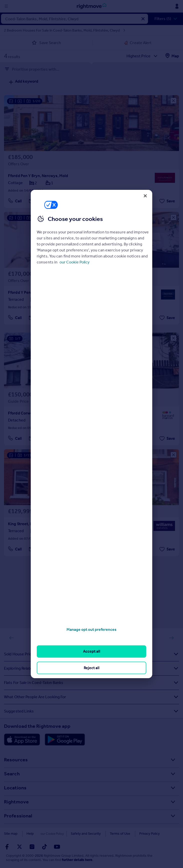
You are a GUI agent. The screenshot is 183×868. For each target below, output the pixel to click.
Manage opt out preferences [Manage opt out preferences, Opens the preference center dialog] (91, 629)
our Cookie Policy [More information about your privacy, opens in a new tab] (74, 262)
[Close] (145, 196)
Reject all (92, 668)
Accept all (92, 651)
